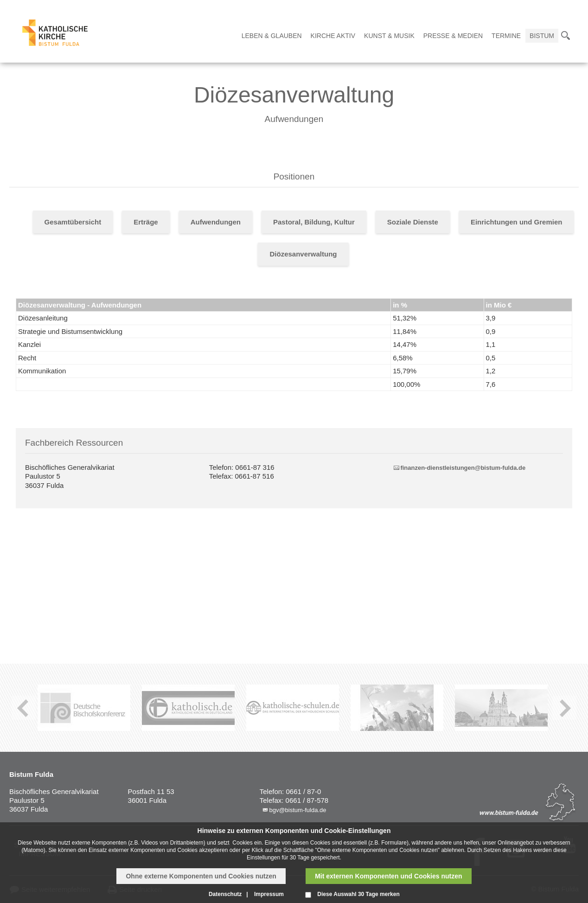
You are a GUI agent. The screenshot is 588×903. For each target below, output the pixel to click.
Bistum (542, 36)
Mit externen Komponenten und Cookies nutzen (388, 876)
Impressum (269, 894)
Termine (506, 36)
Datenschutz (225, 894)
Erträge (146, 222)
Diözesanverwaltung (303, 254)
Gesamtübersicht (73, 222)
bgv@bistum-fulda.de (297, 810)
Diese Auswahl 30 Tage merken (358, 894)
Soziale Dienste (413, 222)
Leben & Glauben (272, 36)
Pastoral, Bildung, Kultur (314, 222)
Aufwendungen (216, 222)
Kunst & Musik (389, 36)
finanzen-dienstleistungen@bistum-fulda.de (463, 468)
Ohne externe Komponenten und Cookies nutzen (201, 876)
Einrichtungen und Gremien (517, 222)
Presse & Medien (453, 36)
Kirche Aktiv (333, 36)
